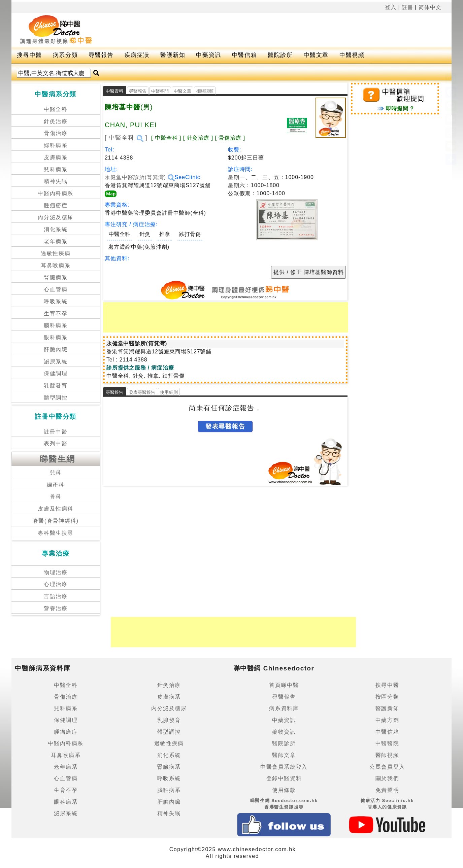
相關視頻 (205, 91)
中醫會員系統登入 (284, 767)
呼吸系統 (56, 301)
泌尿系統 (56, 362)
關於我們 (387, 778)
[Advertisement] (261, 30)
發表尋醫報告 (142, 392)
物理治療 (56, 572)
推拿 (165, 234)
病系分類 (65, 55)
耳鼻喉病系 (56, 265)
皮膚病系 (56, 157)
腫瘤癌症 (56, 205)
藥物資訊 (284, 732)
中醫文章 (316, 55)
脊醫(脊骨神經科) (56, 521)
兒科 (56, 473)
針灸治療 (56, 121)
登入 (391, 7)
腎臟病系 (56, 277)
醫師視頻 (387, 755)
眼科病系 (56, 337)
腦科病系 (56, 325)
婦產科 (56, 485)
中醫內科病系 (56, 193)
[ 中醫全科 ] (126, 138)
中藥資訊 (208, 55)
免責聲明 (387, 790)
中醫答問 (160, 91)
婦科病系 (56, 145)
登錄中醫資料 (284, 778)
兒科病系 (56, 169)
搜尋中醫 (29, 55)
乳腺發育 (56, 386)
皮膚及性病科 (56, 509)
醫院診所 (280, 55)
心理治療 (56, 584)
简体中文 (430, 7)
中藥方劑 (387, 720)
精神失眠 (56, 181)
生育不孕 (56, 314)
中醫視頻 (352, 55)
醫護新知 (173, 55)
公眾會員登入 (387, 767)
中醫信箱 (244, 55)
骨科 (56, 497)
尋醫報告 (101, 55)
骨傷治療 (56, 133)
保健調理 (56, 373)
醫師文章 (284, 755)
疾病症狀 (137, 55)
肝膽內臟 (56, 350)
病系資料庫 (284, 708)
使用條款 (284, 790)
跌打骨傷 (190, 234)
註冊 (407, 7)
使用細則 (169, 392)
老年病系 (56, 241)
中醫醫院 (387, 743)
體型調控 (56, 398)
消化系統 (56, 229)
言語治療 (56, 596)
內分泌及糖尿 (56, 217)
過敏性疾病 (56, 253)
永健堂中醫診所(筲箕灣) (140, 177)
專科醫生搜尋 (56, 533)
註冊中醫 (56, 432)
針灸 (145, 234)
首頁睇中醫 (284, 685)
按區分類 (387, 697)
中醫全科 (56, 109)
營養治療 (56, 608)
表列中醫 (56, 443)
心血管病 (56, 289)
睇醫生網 (58, 459)
